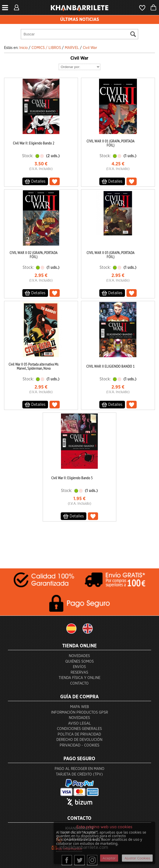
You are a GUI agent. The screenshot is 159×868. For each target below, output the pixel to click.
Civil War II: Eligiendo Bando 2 (34, 143)
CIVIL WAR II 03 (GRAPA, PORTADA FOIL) (111, 255)
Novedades (79, 656)
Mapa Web (80, 707)
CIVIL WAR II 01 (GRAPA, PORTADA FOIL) (111, 143)
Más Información (69, 849)
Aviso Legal (80, 723)
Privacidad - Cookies (80, 745)
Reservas (79, 672)
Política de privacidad (79, 734)
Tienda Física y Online (80, 678)
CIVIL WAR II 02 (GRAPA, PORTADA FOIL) (34, 255)
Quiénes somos (80, 662)
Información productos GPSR (80, 712)
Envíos (79, 667)
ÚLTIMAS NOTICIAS (80, 20)
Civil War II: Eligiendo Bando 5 (72, 478)
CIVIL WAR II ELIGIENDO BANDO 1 (110, 366)
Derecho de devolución (79, 740)
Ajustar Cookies (137, 858)
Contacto (79, 683)
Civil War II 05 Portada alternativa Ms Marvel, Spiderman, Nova (34, 366)
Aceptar (109, 858)
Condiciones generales (79, 729)
